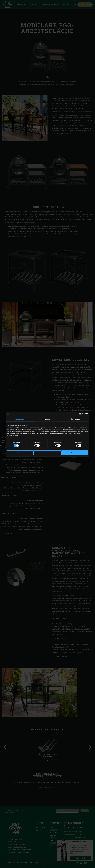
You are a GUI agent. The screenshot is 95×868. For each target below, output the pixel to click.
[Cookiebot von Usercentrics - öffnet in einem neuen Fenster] (80, 414)
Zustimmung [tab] (20, 419)
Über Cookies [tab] (75, 419)
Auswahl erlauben (47, 453)
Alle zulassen (75, 453)
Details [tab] (48, 419)
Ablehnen (20, 453)
